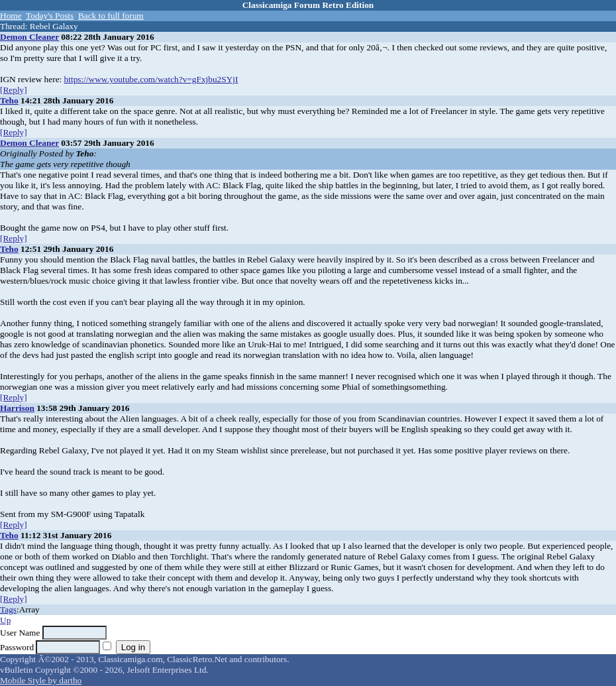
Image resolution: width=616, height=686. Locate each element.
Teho (9, 100)
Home (11, 16)
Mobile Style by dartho (41, 680)
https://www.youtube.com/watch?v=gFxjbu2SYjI (151, 79)
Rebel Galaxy (54, 26)
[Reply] (14, 90)
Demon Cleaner (29, 37)
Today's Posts (50, 16)
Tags (8, 609)
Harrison (17, 408)
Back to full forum (111, 16)
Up (5, 620)
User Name (20, 633)
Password (17, 647)
